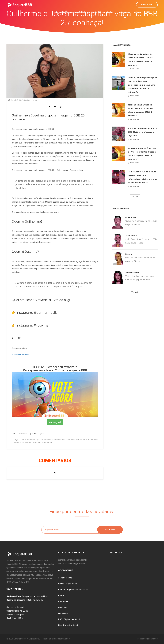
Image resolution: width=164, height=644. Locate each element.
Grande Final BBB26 (143, 12)
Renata (129, 254)
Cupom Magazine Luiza (17, 611)
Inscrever (110, 530)
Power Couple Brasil (67, 584)
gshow (42, 434)
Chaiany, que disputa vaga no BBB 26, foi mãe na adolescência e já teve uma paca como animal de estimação (143, 85)
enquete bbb (16, 355)
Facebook (116, 553)
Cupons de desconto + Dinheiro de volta (25, 600)
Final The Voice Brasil (68, 625)
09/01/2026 (133, 69)
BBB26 (61, 596)
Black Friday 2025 (15, 618)
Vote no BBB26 (62, 12)
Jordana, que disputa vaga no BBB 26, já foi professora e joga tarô (143, 132)
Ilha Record (63, 613)
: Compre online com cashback (28, 596)
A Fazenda (63, 602)
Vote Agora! (55, 422)
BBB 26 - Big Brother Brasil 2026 (73, 590)
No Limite (63, 607)
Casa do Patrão (65, 578)
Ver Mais (135, 197)
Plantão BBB (96, 12)
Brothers (111, 12)
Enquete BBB (79, 12)
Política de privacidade (147, 639)
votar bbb (26, 355)
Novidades (125, 12)
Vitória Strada (132, 272)
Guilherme (131, 217)
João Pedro (131, 236)
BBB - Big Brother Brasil (69, 619)
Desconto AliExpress (16, 614)
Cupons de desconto (16, 607)
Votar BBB (147, 5)
